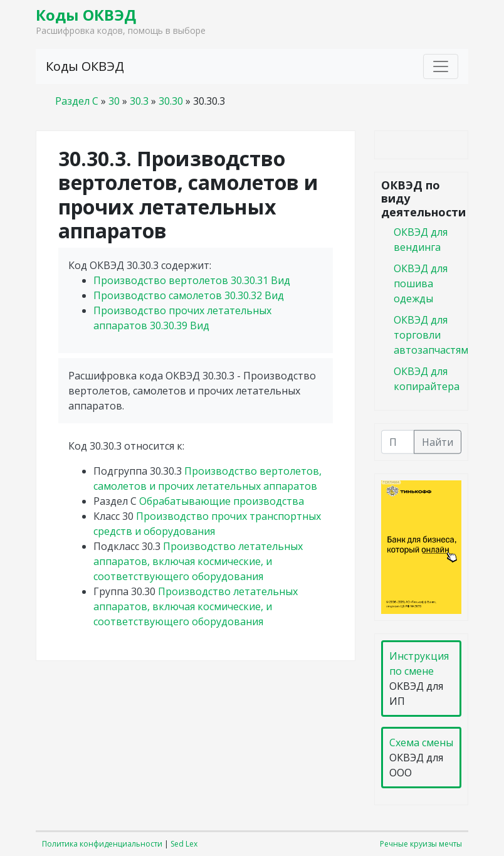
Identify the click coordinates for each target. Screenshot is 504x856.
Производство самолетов (189, 295)
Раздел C (77, 101)
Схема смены (421, 742)
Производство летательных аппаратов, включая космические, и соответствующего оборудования (198, 561)
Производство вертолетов (192, 280)
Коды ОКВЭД (86, 15)
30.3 (139, 101)
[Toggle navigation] (441, 66)
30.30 (171, 101)
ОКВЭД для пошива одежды (421, 283)
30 (114, 101)
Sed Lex (184, 844)
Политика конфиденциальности (102, 844)
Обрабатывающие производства (222, 501)
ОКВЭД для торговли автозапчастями (434, 334)
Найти (438, 441)
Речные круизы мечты (421, 844)
